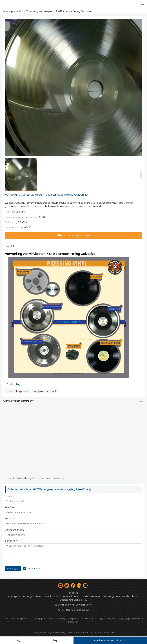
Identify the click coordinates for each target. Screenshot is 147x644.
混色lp (102, 619)
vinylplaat (112, 619)
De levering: (11, 222)
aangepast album (44, 619)
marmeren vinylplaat (16, 619)
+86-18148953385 (80, 610)
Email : (9, 519)
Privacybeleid (34, 569)
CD (30, 619)
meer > (142, 401)
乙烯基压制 (125, 619)
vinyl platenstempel (45, 391)
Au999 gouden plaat (67, 619)
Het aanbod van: (14, 227)
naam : (9, 497)
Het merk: (10, 212)
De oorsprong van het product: (22, 217)
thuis (5, 11)
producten (17, 11)
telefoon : (11, 508)
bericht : (11, 541)
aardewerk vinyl (88, 619)
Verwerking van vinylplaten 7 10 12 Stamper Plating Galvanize (59, 11)
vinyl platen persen (18, 391)
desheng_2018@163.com (78, 605)
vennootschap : (14, 530)
